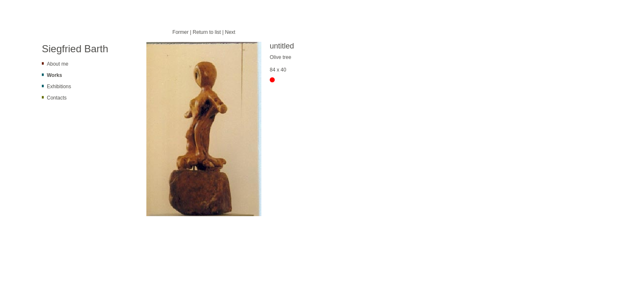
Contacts (57, 98)
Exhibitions (59, 87)
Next (230, 32)
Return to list (207, 32)
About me (57, 64)
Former (180, 32)
